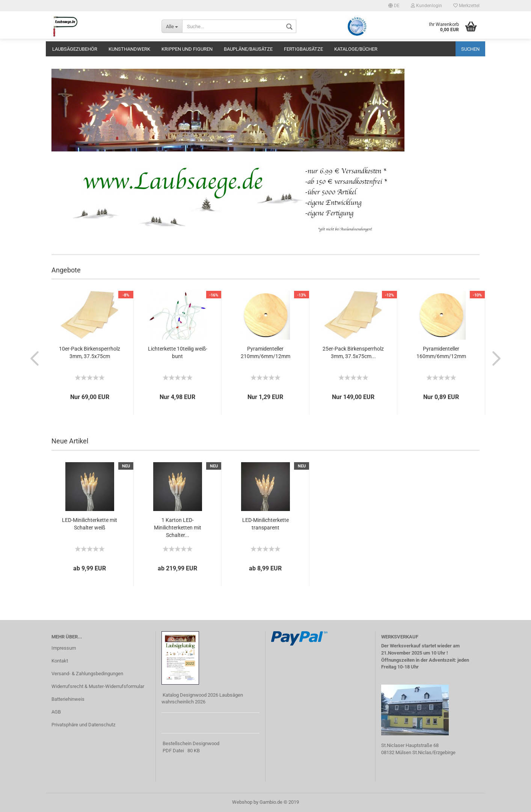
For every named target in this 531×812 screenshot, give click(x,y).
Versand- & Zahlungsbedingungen (87, 674)
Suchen (470, 49)
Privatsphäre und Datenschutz (83, 725)
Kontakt (60, 661)
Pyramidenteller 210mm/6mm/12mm (265, 352)
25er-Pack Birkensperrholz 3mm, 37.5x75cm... (353, 352)
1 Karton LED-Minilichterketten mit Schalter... (178, 528)
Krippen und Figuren (187, 49)
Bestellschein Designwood (191, 743)
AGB (56, 712)
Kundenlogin (426, 6)
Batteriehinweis (68, 699)
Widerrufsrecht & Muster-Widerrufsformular (98, 686)
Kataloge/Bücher (356, 49)
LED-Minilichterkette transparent (265, 524)
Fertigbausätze (303, 49)
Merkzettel (466, 6)
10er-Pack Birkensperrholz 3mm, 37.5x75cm (90, 352)
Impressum (64, 648)
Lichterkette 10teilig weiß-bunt (178, 352)
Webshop (242, 802)
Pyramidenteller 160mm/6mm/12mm (441, 352)
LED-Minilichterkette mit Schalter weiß (90, 524)
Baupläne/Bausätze (248, 49)
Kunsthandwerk (129, 49)
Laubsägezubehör (75, 49)
